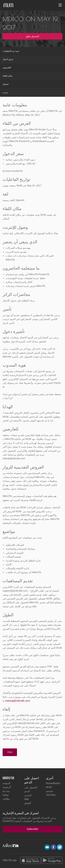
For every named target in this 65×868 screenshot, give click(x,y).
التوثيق (28, 803)
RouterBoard (53, 783)
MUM (49, 787)
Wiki (27, 799)
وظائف (6, 799)
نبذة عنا (6, 791)
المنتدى (28, 795)
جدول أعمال (8, 59)
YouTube (51, 795)
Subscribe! (32, 829)
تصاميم (49, 791)
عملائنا (6, 795)
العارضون (7, 68)
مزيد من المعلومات (11, 51)
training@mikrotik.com (17, 701)
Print (10, 752)
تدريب (5, 92)
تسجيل (6, 84)
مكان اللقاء (7, 76)
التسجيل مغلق (33, 36)
